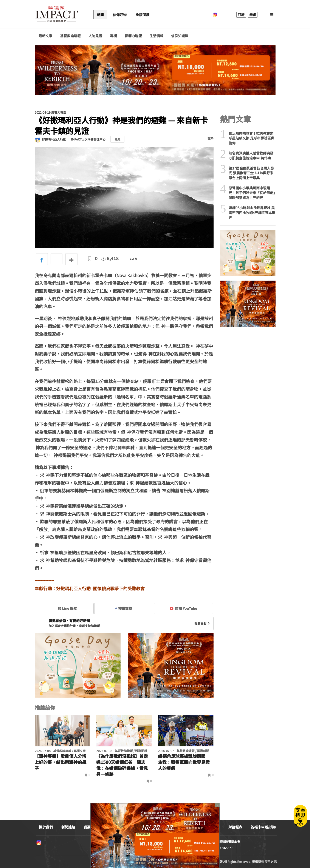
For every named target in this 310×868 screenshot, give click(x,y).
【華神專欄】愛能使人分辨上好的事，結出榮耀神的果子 (60, 762)
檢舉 (211, 138)
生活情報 (157, 36)
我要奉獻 (203, 624)
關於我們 (46, 827)
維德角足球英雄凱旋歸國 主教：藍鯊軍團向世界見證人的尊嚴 (184, 762)
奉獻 (253, 15)
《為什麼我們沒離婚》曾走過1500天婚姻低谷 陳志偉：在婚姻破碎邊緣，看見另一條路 (122, 765)
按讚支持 (124, 608)
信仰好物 (120, 15)
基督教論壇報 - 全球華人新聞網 (57, 15)
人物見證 (95, 36)
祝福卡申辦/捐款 (263, 827)
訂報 (241, 15)
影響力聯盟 (133, 36)
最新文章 (45, 36)
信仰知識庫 (180, 36)
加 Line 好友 (64, 608)
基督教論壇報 (70, 36)
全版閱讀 (143, 15)
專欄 (113, 36)
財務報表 (235, 827)
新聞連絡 (68, 827)
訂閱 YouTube (183, 608)
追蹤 (118, 139)
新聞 (100, 15)
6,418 (110, 258)
